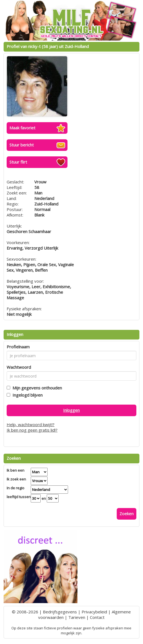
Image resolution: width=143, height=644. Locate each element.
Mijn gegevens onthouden (36, 388)
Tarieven (77, 617)
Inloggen (71, 410)
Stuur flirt (18, 162)
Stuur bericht (22, 145)
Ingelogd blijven (26, 395)
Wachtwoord (19, 367)
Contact (97, 617)
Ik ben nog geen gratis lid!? (32, 430)
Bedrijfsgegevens (60, 612)
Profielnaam (18, 347)
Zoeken (127, 514)
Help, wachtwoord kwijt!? (31, 424)
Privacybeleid (94, 612)
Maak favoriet (22, 128)
